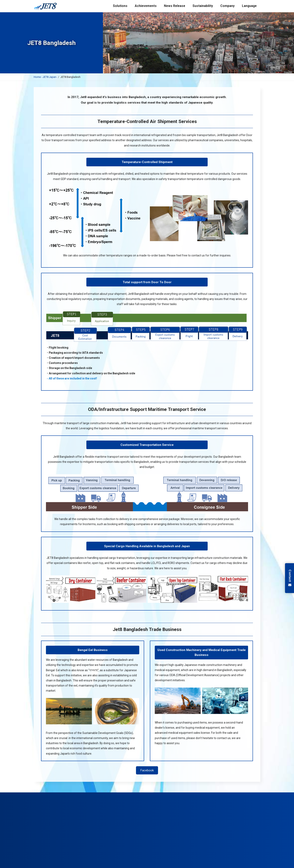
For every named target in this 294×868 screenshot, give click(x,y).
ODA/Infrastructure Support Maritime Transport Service (147, 409)
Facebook (147, 770)
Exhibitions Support (151, 795)
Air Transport (67, 795)
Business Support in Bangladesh (218, 795)
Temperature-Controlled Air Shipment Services (147, 121)
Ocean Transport (88, 795)
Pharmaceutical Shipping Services (119, 795)
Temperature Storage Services (181, 795)
